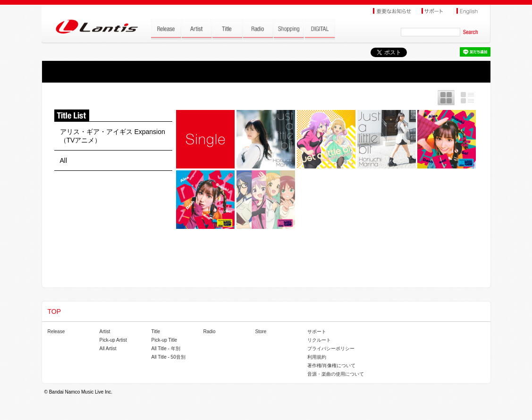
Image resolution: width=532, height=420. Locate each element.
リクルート (319, 340)
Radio (210, 332)
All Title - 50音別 (169, 357)
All (64, 160)
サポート (317, 332)
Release (56, 332)
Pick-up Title (164, 340)
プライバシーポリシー (331, 349)
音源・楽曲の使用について (336, 374)
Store (261, 332)
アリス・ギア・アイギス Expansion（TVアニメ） (113, 136)
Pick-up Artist (113, 340)
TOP (55, 311)
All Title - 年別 (166, 349)
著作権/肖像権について (332, 365)
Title (156, 332)
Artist (105, 332)
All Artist (108, 349)
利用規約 (317, 357)
